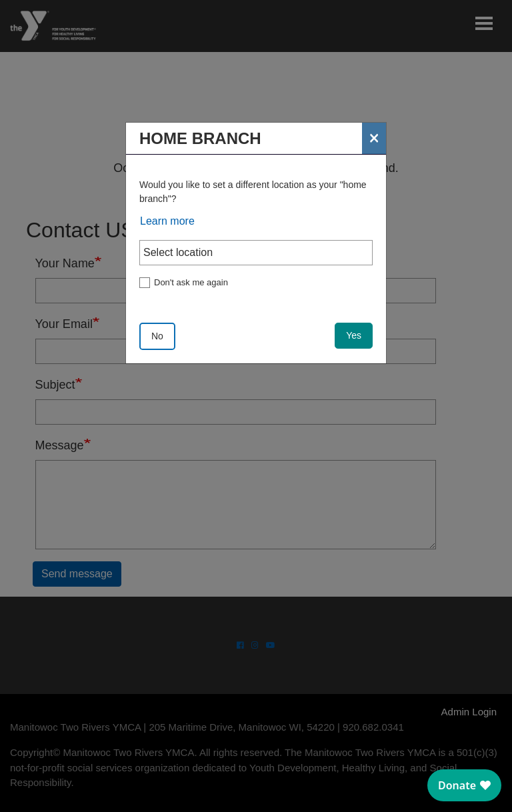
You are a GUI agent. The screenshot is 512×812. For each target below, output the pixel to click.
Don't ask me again (191, 282)
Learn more (167, 221)
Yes (354, 335)
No (157, 336)
